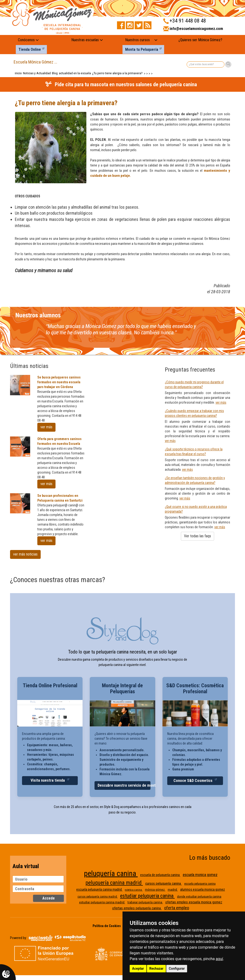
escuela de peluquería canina (160, 875)
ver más (46, 427)
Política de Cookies (107, 926)
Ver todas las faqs (198, 536)
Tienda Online (30, 49)
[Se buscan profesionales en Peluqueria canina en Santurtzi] (20, 503)
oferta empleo (177, 908)
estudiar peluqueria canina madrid (102, 902)
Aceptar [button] (138, 969)
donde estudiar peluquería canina (199, 897)
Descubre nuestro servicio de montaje (124, 785)
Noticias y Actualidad (37, 73)
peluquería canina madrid (114, 883)
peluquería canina (111, 873)
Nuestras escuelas (87, 40)
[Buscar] (228, 64)
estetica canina (134, 890)
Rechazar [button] (156, 969)
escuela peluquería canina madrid (99, 889)
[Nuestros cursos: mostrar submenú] (156, 40)
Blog (55, 73)
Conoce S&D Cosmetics (193, 781)
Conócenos (28, 40)
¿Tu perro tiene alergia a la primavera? (117, 73)
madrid (173, 890)
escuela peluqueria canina (200, 884)
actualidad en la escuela (75, 73)
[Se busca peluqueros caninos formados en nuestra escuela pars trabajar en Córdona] (20, 385)
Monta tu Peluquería (142, 49)
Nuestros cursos (137, 40)
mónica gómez (155, 890)
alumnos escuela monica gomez (203, 889)
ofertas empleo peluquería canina (137, 908)
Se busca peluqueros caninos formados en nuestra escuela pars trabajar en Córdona (59, 382)
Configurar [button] (177, 969)
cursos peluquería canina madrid (98, 897)
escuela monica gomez (200, 875)
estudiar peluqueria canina (147, 896)
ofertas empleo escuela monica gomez (194, 902)
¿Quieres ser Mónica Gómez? (200, 40)
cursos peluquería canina (164, 883)
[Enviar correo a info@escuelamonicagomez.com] (193, 30)
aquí (220, 959)
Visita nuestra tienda (48, 780)
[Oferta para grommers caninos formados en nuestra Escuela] (20, 447)
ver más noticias (25, 554)
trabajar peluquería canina (145, 902)
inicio (18, 73)
